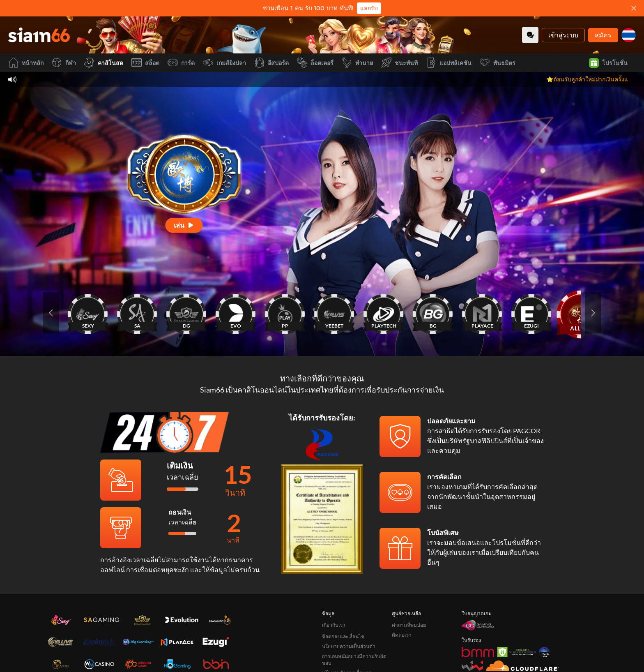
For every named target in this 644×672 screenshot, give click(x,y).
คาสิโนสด (104, 63)
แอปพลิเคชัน (449, 63)
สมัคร (603, 35)
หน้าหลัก (26, 63)
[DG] (186, 313)
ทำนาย (357, 63)
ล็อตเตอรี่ (315, 63)
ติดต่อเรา (402, 635)
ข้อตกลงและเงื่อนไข (343, 636)
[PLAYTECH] (384, 313)
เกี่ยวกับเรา (334, 625)
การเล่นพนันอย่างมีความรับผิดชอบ (354, 659)
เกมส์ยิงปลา (224, 63)
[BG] (433, 313)
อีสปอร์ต (271, 63)
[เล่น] (184, 225)
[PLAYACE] (482, 313)
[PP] (285, 313)
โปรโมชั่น (608, 63)
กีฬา (64, 63)
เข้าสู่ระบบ (563, 35)
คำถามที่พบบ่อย (409, 625)
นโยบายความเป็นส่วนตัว (349, 646)
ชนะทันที (399, 63)
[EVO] (236, 313)
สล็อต (145, 63)
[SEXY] (88, 313)
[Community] (530, 35)
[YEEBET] (334, 313)
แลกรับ (369, 8)
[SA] (137, 313)
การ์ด (181, 63)
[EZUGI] (531, 313)
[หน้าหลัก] (39, 35)
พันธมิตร (498, 63)
